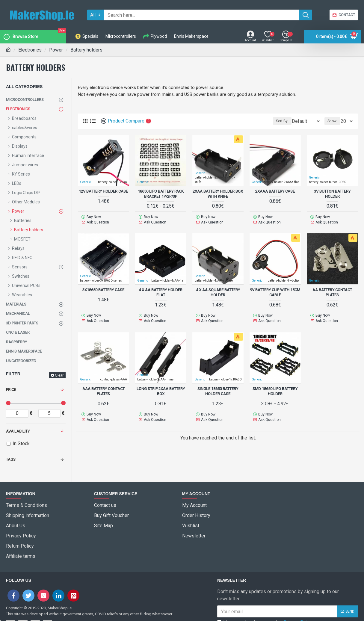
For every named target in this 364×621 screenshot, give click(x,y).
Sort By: (278, 121)
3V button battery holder (332, 194)
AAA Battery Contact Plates (104, 387)
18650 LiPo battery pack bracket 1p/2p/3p (161, 194)
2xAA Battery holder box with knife (218, 194)
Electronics (30, 50)
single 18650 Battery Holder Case (218, 387)
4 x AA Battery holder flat (161, 290)
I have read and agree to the (266, 605)
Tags (11, 459)
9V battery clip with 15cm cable (275, 290)
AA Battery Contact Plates (332, 290)
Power (56, 50)
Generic (200, 173)
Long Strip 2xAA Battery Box (161, 387)
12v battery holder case (103, 191)
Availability (18, 431)
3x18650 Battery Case (103, 287)
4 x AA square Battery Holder (218, 290)
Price (11, 390)
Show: (334, 121)
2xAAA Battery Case (275, 191)
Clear (59, 375)
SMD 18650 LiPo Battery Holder (275, 387)
